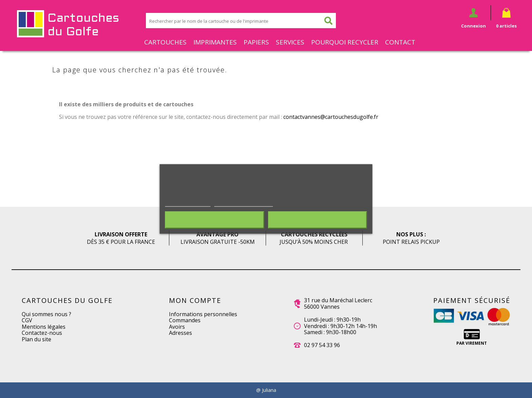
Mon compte (195, 300)
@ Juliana (266, 390)
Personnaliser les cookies (243, 203)
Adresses (180, 333)
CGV (27, 320)
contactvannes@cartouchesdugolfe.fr (331, 117)
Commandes (185, 320)
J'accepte (317, 220)
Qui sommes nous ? (46, 314)
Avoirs (177, 327)
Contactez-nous (42, 333)
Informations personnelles (203, 314)
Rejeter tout (214, 220)
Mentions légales (44, 327)
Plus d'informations (188, 203)
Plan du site (36, 339)
